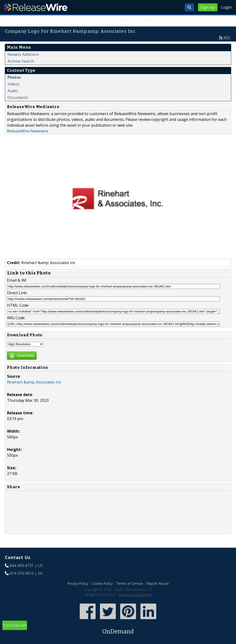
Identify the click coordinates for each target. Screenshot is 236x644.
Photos (14, 77)
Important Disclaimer (135, 595)
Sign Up (208, 7)
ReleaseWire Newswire (28, 131)
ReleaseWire (36, 7)
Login (226, 7)
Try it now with (118, 629)
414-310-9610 (22, 573)
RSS (227, 38)
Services (79, 19)
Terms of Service (130, 583)
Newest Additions (23, 54)
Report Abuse (158, 583)
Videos (13, 84)
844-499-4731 (22, 566)
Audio (13, 91)
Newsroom (126, 19)
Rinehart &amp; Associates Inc (34, 382)
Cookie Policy (102, 583)
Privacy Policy (78, 583)
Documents (18, 98)
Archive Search (21, 61)
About (166, 19)
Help (148, 19)
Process (102, 19)
